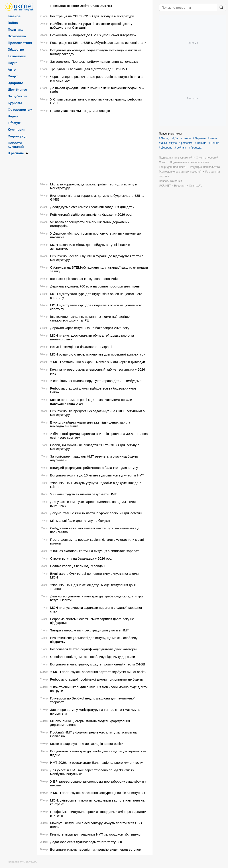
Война (13, 23)
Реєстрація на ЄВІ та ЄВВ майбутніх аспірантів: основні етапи (98, 43)
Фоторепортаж (20, 109)
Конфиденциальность (173, 167)
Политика (16, 29)
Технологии (17, 56)
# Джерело (166, 148)
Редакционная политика (205, 167)
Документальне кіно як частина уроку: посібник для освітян (96, 513)
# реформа (186, 143)
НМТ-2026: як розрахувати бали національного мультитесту (96, 763)
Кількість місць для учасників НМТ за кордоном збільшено (95, 834)
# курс (173, 143)
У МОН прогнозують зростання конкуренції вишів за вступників (99, 793)
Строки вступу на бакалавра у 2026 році (81, 558)
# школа (186, 138)
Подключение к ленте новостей (190, 162)
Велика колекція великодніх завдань (78, 566)
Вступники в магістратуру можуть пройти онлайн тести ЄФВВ (98, 664)
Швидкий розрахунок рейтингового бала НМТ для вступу (94, 468)
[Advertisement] (94, 147)
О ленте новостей (207, 158)
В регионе (16, 153)
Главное (14, 16)
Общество (16, 49)
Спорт (13, 76)
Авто (12, 69)
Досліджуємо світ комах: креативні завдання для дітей (92, 207)
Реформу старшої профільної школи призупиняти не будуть (97, 679)
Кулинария (17, 129)
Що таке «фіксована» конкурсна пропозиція (84, 279)
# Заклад (165, 138)
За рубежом (17, 96)
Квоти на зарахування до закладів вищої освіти (87, 744)
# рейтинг (180, 148)
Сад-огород (17, 136)
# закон (213, 138)
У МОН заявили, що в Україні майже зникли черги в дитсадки (98, 362)
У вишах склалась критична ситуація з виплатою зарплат (94, 551)
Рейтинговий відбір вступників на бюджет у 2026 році (91, 214)
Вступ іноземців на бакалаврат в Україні (81, 347)
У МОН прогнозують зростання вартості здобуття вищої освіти (98, 672)
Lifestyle (14, 123)
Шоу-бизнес (17, 89)
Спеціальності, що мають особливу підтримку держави (93, 657)
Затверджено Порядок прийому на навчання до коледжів (94, 61)
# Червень (199, 138)
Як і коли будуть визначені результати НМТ (83, 494)
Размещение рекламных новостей (180, 172)
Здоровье (16, 83)
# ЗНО (163, 143)
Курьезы (15, 103)
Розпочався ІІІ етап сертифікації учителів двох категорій (93, 649)
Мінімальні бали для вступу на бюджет (80, 521)
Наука (13, 63)
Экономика (17, 36)
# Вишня (214, 143)
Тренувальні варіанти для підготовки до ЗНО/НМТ (89, 69)
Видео (13, 116)
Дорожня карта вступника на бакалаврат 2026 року (90, 328)
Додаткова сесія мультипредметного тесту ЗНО (87, 842)
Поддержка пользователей (176, 158)
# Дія (175, 138)
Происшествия (20, 43)
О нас (163, 162)
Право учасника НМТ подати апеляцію (80, 111)
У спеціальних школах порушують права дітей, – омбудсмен (97, 381)
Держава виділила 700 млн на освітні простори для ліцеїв (95, 286)
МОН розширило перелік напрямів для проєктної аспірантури (98, 354)
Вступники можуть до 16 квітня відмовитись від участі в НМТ (97, 475)
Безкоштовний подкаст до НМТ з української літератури (93, 35)
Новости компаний (16, 145)
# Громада (195, 148)
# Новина (201, 143)
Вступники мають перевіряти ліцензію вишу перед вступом (96, 849)
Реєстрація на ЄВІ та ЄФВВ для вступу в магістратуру (92, 16)
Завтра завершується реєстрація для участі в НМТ (90, 630)
